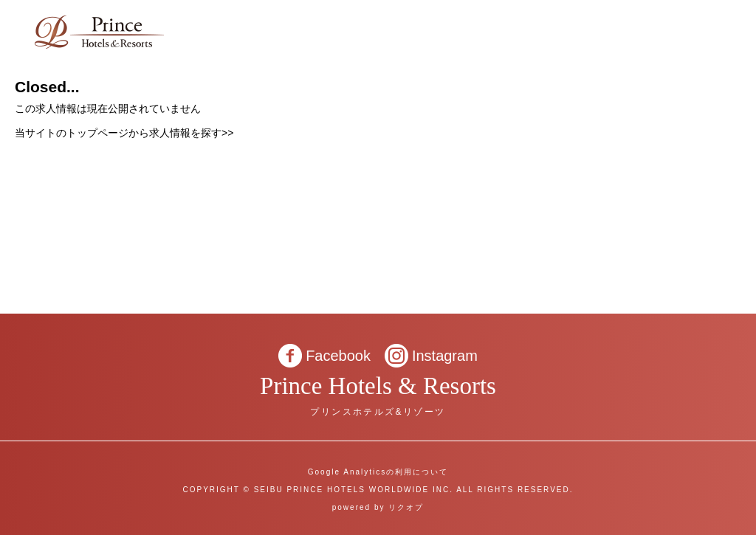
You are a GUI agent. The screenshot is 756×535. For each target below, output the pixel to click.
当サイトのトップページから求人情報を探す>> (124, 133)
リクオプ (406, 507)
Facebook (338, 356)
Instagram (445, 356)
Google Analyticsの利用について (378, 472)
